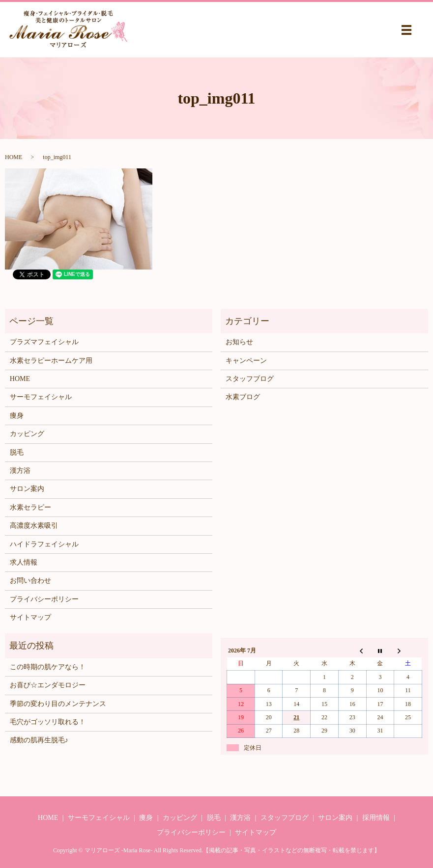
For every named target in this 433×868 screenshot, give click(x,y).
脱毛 (17, 452)
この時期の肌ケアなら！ (48, 667)
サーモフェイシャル (41, 397)
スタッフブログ (250, 379)
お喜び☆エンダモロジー (48, 685)
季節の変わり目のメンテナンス (58, 704)
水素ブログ (243, 397)
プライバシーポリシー (44, 599)
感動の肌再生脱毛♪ (39, 740)
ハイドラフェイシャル (44, 544)
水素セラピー (30, 507)
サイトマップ (30, 617)
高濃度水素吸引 (34, 526)
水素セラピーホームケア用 (51, 361)
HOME (14, 157)
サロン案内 (27, 489)
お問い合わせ (30, 581)
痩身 (17, 416)
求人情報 (24, 562)
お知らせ (239, 342)
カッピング (27, 434)
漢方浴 (20, 471)
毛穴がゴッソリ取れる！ (48, 722)
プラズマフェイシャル (44, 342)
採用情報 (376, 818)
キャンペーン (246, 361)
